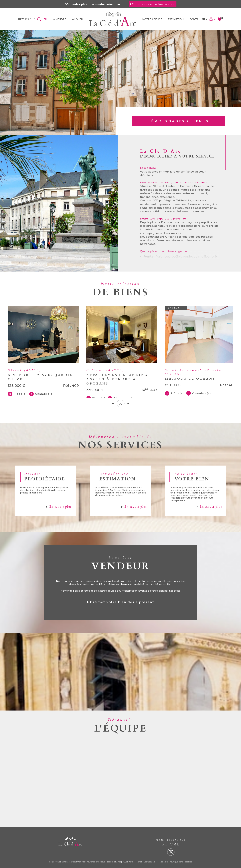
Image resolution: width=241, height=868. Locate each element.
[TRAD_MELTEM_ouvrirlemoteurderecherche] (30, 19)
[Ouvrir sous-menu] (164, 19)
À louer (77, 19)
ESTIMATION (176, 19)
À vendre (60, 19)
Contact (196, 19)
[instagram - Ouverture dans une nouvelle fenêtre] (171, 861)
